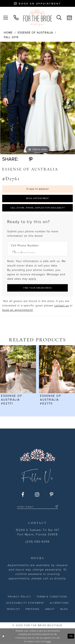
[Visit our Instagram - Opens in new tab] (37, 494)
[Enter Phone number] (35, 252)
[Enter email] (37, 507)
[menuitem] (6, 18)
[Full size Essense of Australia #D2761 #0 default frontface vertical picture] (37, 98)
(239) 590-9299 (37, 542)
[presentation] (18, 369)
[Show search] (59, 18)
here (49, 641)
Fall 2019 (11, 37)
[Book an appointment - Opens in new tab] (37, 3)
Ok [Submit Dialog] (71, 636)
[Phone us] (16, 18)
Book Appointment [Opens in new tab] (38, 198)
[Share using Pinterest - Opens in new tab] (31, 159)
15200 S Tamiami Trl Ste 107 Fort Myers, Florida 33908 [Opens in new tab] (38, 532)
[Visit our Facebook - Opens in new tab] (23, 494)
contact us (61, 306)
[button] (6, 18)
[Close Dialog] (3, 636)
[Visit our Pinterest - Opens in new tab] (52, 494)
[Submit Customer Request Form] (37, 288)
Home (8, 33)
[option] (37, 98)
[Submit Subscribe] (56, 507)
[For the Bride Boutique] (38, 18)
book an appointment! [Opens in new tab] (18, 310)
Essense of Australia (35, 33)
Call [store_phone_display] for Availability (38, 208)
